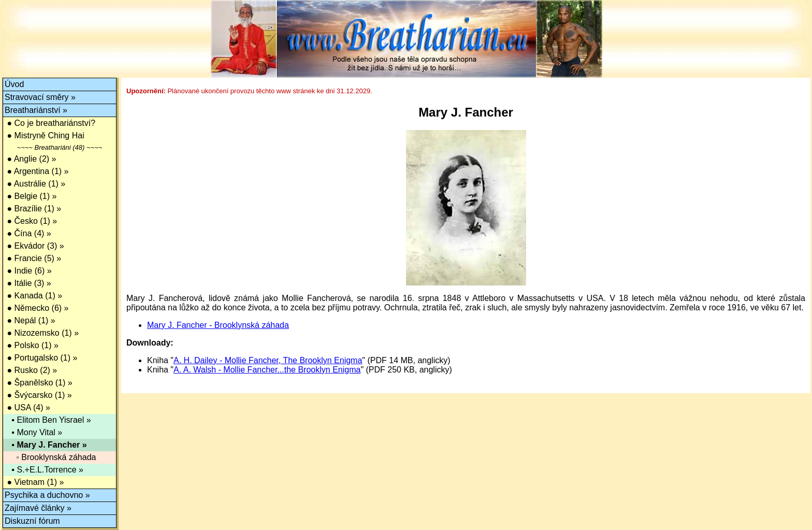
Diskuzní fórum (32, 521)
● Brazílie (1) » (33, 209)
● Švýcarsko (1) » (38, 395)
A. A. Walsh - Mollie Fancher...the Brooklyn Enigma (267, 370)
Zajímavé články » (38, 508)
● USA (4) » (27, 407)
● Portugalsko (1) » (41, 358)
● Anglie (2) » (31, 159)
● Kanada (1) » (33, 296)
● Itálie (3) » (28, 283)
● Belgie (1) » (31, 196)
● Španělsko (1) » (39, 383)
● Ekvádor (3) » (34, 246)
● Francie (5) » (33, 258)
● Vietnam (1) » (34, 482)
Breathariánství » (36, 110)
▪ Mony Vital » (33, 432)
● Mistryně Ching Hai (45, 135)
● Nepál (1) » (30, 320)
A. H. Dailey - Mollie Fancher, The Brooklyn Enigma (268, 360)
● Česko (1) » (31, 221)
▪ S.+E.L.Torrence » (44, 470)
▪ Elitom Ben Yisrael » (48, 420)
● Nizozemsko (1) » (42, 333)
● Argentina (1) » (37, 171)
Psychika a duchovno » (47, 495)
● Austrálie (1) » (35, 184)
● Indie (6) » (28, 271)
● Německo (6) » (37, 308)
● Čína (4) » (28, 233)
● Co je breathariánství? (50, 123)
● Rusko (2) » (31, 370)
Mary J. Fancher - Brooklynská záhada (218, 325)
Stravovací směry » (40, 97)
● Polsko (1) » (32, 345)
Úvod (14, 84)
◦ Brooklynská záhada (50, 457)
